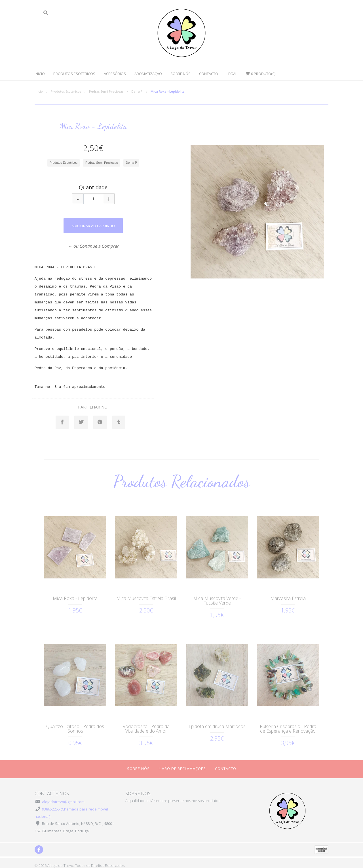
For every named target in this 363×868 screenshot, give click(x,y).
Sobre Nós (181, 74)
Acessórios (115, 74)
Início (40, 74)
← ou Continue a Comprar (93, 246)
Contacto (209, 74)
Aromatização (148, 74)
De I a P (137, 91)
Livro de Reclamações (182, 762)
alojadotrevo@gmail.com (63, 795)
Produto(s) (260, 74)
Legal (232, 74)
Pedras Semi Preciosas (106, 91)
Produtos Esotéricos (74, 74)
